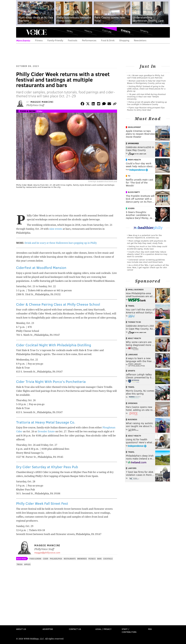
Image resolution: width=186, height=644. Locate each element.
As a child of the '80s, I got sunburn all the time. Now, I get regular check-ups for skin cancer (148, 267)
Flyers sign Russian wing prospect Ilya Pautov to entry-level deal (146, 109)
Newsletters (140, 40)
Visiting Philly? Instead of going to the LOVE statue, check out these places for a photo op (146, 89)
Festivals (73, 40)
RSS (150, 629)
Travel (131, 306)
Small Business (136, 290)
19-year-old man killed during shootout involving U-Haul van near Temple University (146, 96)
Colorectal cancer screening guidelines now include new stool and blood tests (146, 261)
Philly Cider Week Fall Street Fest (42, 503)
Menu (21, 32)
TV (129, 176)
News (70, 31)
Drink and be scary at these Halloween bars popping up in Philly (61, 243)
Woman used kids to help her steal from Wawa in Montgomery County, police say (146, 82)
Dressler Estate (46, 432)
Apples (27, 564)
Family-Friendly (55, 40)
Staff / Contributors (129, 630)
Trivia (20, 564)
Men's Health (134, 160)
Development (134, 127)
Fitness (39, 40)
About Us (21, 629)
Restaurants (70, 559)
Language (133, 354)
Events (126, 31)
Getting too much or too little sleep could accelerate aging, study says (147, 247)
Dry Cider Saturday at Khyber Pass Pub (47, 467)
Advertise (48, 629)
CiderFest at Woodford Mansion (41, 268)
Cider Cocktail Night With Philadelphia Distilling (54, 345)
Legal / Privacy (103, 629)
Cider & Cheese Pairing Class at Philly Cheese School (58, 304)
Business (133, 419)
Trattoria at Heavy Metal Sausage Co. (46, 422)
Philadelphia (56, 559)
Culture (107, 31)
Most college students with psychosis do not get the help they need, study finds (147, 242)
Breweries (82, 559)
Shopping (124, 40)
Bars (99, 559)
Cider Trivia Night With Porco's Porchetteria (51, 381)
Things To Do (134, 322)
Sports (144, 31)
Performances (89, 40)
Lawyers (132, 468)
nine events (56, 229)
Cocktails (108, 559)
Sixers (131, 208)
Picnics (92, 559)
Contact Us (75, 629)
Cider (40, 111)
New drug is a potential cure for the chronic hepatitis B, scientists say (144, 236)
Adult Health (134, 338)
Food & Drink (108, 40)
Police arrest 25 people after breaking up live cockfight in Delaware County (147, 103)
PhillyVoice (36, 32)
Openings (133, 403)
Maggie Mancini (42, 102)
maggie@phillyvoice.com (47, 552)
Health (88, 31)
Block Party (134, 192)
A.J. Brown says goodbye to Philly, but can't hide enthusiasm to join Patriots (146, 76)
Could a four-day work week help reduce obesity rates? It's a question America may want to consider (147, 254)
